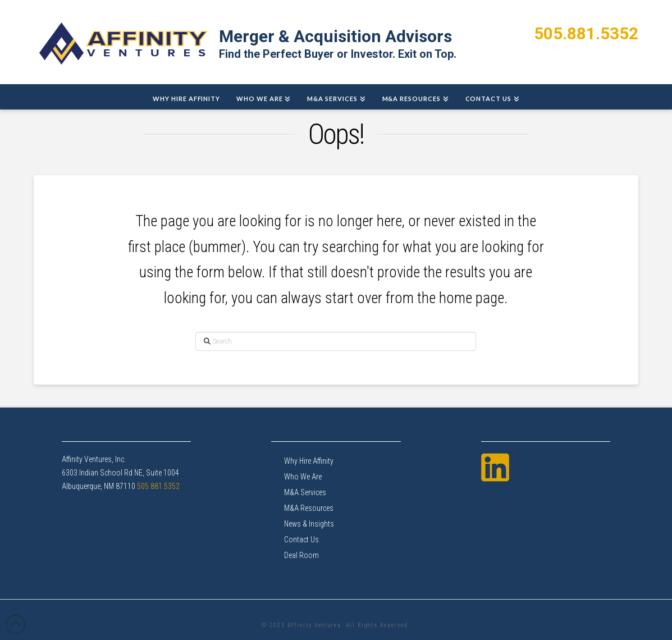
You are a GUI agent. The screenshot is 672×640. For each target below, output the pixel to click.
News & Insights (309, 524)
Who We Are (303, 477)
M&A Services (305, 492)
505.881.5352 (586, 33)
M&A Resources (309, 508)
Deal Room (301, 555)
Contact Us (301, 540)
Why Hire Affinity (309, 461)
